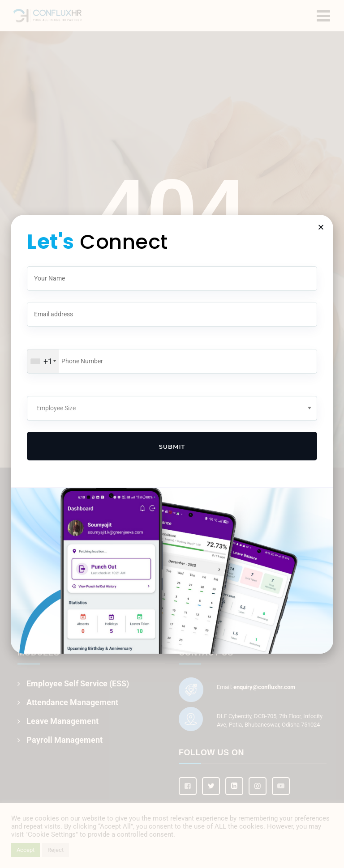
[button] (321, 227)
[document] (172, 434)
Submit (172, 447)
